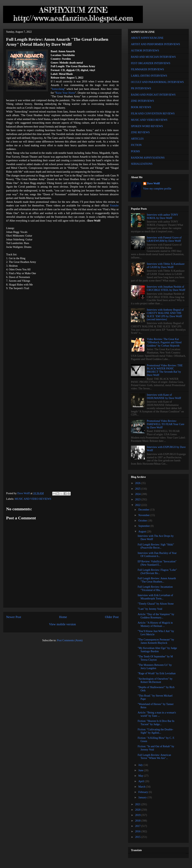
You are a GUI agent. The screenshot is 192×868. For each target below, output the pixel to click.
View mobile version (62, 624)
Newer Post (14, 617)
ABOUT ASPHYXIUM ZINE (147, 38)
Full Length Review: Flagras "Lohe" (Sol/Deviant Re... (157, 572)
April (141, 781)
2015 (138, 837)
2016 (138, 831)
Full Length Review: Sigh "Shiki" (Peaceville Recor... (156, 546)
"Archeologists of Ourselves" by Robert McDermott (155, 680)
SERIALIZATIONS (142, 164)
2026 (138, 483)
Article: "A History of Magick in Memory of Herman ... (155, 624)
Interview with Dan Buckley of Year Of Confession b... (157, 555)
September (144, 526)
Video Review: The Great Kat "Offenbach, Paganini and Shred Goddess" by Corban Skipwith (164, 342)
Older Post (112, 617)
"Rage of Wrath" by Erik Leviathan (157, 673)
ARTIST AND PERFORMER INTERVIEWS (156, 44)
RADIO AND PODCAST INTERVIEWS (153, 95)
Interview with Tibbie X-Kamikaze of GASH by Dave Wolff (166, 266)
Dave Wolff (154, 183)
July (141, 765)
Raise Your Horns (65, 93)
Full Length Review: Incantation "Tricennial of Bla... (155, 588)
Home (63, 617)
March (142, 787)
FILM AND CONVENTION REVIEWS (153, 114)
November (144, 515)
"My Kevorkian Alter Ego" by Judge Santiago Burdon (157, 650)
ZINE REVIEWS (140, 132)
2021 (138, 804)
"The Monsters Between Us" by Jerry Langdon (155, 667)
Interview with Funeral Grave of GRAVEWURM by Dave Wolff (164, 239)
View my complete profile (157, 189)
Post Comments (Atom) (70, 640)
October (143, 521)
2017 (138, 826)
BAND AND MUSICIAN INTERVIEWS (153, 57)
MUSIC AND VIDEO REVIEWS (33, 499)
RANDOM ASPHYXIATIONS (148, 158)
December (144, 510)
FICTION (136, 145)
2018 (138, 821)
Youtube (114, 206)
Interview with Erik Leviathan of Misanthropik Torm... (155, 597)
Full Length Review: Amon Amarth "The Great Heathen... (157, 580)
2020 (138, 810)
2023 (138, 499)
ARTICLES (137, 139)
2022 (138, 505)
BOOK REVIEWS (141, 107)
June (141, 770)
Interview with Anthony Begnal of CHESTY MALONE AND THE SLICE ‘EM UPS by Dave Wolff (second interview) (165, 315)
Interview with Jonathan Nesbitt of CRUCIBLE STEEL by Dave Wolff (166, 288)
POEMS (135, 151)
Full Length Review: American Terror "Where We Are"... (154, 757)
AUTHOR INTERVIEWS (145, 51)
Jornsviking (58, 89)
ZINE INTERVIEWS (142, 101)
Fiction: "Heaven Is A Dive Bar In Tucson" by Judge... (156, 723)
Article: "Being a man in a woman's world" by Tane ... (157, 714)
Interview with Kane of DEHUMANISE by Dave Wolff (164, 396)
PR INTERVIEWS (141, 88)
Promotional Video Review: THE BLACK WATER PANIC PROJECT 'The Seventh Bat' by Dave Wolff (165, 370)
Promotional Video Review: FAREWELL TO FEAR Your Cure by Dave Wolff (166, 424)
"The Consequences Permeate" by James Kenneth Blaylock (156, 641)
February (143, 792)
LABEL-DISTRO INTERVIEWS (149, 76)
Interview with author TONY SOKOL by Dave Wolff (163, 216)
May (141, 776)
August (142, 532)
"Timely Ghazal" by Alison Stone (156, 604)
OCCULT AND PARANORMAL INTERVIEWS (157, 82)
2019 (138, 815)
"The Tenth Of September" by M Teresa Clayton (155, 658)
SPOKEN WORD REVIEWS (147, 126)
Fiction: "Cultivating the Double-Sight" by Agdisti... (156, 731)
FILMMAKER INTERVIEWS (147, 69)
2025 (138, 489)
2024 (138, 494)
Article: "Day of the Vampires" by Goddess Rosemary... (156, 616)
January (143, 797)
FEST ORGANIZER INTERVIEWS (151, 63)
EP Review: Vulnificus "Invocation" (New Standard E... (157, 563)
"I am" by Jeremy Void (150, 609)
